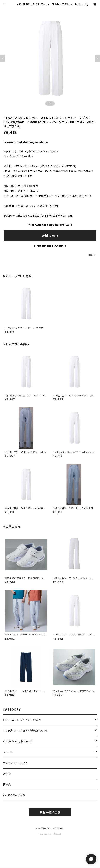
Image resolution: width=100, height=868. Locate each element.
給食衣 (7, 774)
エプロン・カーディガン (15, 763)
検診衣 (7, 785)
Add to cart (50, 236)
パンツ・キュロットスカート (18, 741)
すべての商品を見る (14, 795)
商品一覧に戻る (50, 812)
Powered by (50, 834)
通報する (92, 255)
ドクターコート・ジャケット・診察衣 (22, 720)
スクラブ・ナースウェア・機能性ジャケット (26, 731)
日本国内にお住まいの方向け (50, 246)
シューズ (8, 752)
